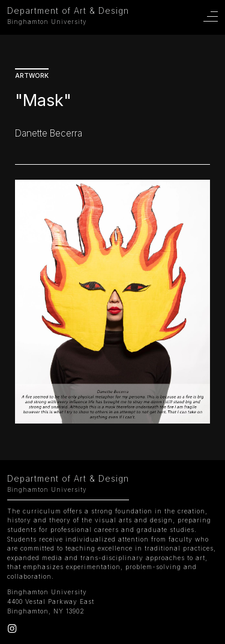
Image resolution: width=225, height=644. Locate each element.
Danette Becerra (49, 133)
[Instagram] (12, 631)
